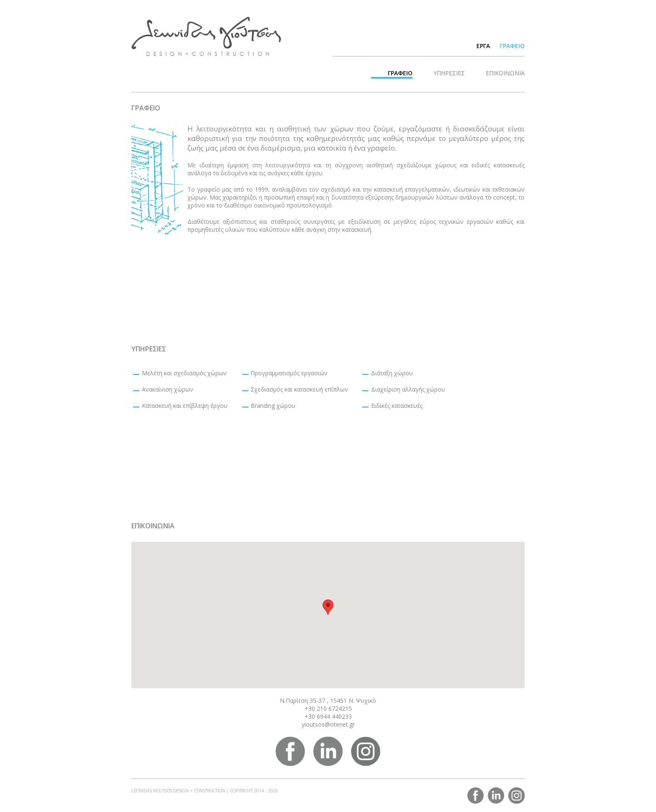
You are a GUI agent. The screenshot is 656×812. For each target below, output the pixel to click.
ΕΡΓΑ (483, 46)
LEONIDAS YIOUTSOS (206, 36)
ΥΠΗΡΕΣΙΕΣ (449, 73)
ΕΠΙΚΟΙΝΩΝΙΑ (505, 73)
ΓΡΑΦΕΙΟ (512, 46)
